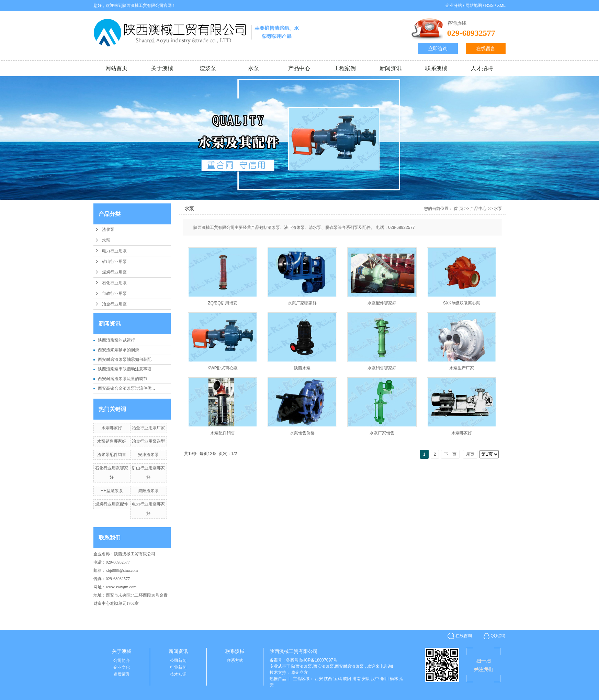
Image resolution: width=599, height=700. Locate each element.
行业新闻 (178, 667)
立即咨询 (438, 48)
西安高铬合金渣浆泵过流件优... (126, 388)
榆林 (394, 679)
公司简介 (122, 660)
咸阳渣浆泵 (148, 491)
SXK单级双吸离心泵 (462, 303)
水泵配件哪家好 (382, 303)
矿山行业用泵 (114, 262)
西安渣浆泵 (324, 666)
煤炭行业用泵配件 (112, 504)
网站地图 (474, 5)
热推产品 (278, 679)
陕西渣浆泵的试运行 (116, 340)
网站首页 (116, 68)
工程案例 (345, 68)
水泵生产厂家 (462, 368)
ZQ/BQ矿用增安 (222, 303)
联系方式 (235, 660)
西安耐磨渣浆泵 (349, 666)
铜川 (385, 679)
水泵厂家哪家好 (302, 303)
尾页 (470, 454)
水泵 (253, 68)
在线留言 (486, 48)
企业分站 (454, 5)
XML (501, 5)
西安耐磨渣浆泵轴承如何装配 (125, 359)
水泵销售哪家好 (112, 441)
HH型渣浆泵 (112, 491)
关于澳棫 (162, 68)
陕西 (328, 679)
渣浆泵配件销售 (112, 455)
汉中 (375, 679)
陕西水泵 (302, 368)
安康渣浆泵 (148, 455)
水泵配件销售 (223, 433)
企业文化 (122, 667)
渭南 (357, 679)
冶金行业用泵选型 (148, 441)
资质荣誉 (122, 674)
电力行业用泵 (114, 251)
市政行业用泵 (114, 293)
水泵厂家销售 (382, 433)
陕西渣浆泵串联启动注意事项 (125, 369)
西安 (319, 679)
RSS (490, 5)
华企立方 (299, 673)
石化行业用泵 (114, 283)
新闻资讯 (391, 68)
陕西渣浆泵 (302, 666)
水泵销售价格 (302, 433)
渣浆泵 (208, 68)
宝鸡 (338, 679)
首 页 (458, 209)
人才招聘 (482, 68)
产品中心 (299, 68)
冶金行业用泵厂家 (148, 428)
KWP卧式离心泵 (222, 368)
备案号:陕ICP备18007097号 (312, 660)
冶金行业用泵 (114, 304)
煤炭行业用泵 (114, 272)
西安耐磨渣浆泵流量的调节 (123, 379)
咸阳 (347, 679)
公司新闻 (178, 660)
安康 (366, 679)
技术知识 (178, 674)
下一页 (450, 454)
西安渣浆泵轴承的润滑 (118, 350)
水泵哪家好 (112, 428)
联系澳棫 (436, 68)
